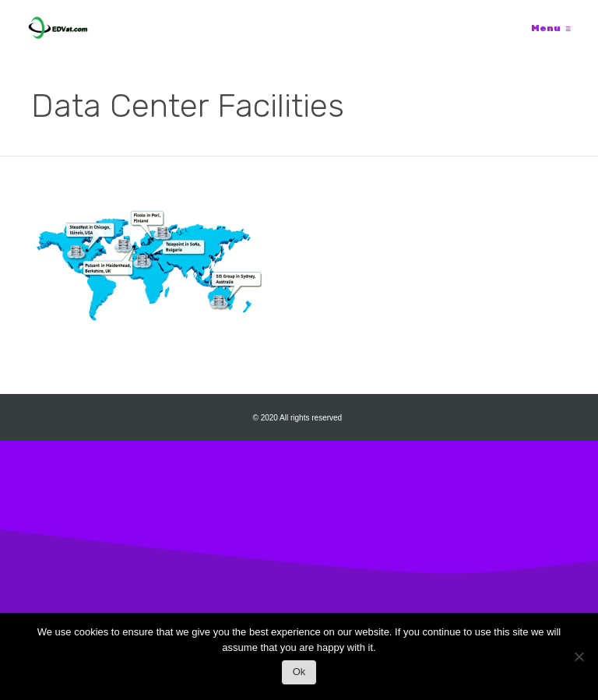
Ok (299, 672)
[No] (579, 661)
